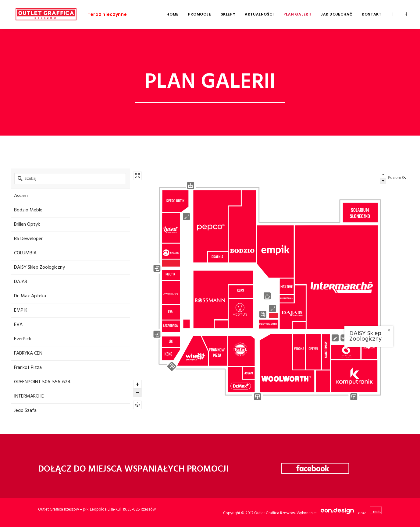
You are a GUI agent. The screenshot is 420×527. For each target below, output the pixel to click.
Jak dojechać (336, 14)
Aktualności (259, 14)
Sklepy (228, 14)
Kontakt (372, 14)
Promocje (200, 14)
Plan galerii (297, 14)
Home (172, 14)
